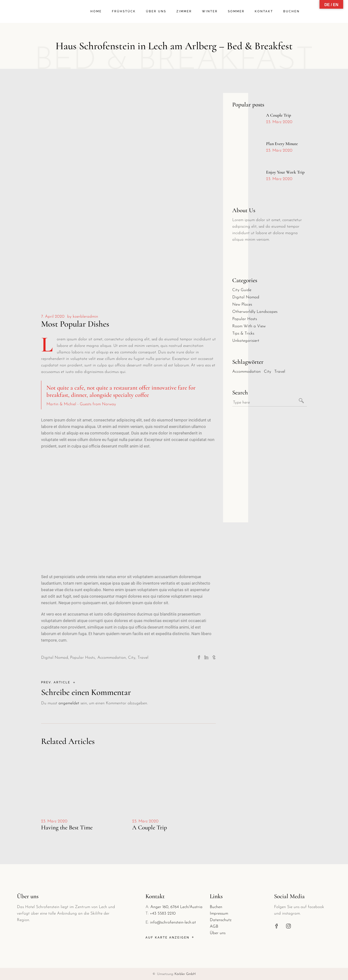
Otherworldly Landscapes (255, 312)
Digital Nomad (55, 658)
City (132, 658)
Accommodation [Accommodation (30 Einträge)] (246, 372)
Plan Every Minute (282, 144)
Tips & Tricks (243, 333)
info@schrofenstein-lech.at (173, 922)
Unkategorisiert (246, 341)
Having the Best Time (67, 827)
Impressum (219, 913)
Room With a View (249, 326)
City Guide (242, 290)
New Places (242, 304)
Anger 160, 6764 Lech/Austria (176, 907)
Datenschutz (221, 920)
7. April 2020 (53, 317)
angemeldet (69, 703)
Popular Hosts (82, 658)
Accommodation (112, 658)
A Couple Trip (150, 827)
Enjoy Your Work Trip (285, 172)
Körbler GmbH (185, 974)
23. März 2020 (54, 821)
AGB (214, 927)
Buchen (216, 907)
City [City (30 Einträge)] (268, 372)
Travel (143, 658)
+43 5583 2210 (163, 913)
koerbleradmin (85, 317)
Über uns (218, 933)
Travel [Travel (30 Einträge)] (280, 372)
